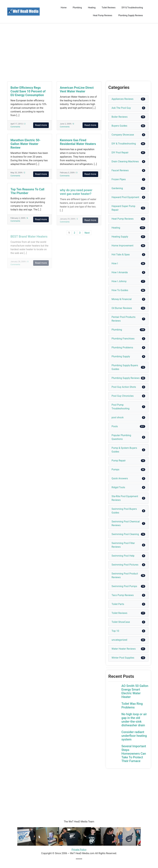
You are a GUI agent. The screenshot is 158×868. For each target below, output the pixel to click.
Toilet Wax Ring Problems (132, 706)
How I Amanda (120, 272)
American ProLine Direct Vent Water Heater (77, 89)
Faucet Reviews (120, 170)
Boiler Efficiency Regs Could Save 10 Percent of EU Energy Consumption (28, 91)
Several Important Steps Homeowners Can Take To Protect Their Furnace (134, 754)
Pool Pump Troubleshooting (121, 407)
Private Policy (79, 850)
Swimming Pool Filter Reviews (123, 545)
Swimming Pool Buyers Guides (124, 511)
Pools (115, 426)
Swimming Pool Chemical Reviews (126, 523)
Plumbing (77, 8)
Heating (92, 8)
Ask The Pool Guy (121, 108)
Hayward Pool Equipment (125, 197)
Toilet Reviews (109, 8)
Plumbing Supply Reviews (131, 15)
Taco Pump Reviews (123, 595)
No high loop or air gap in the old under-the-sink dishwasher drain (134, 720)
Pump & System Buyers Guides (124, 450)
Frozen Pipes (119, 179)
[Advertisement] (79, 52)
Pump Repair (119, 461)
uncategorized (119, 640)
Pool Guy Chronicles (123, 396)
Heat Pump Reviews (103, 15)
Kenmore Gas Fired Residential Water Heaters (78, 142)
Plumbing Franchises (123, 339)
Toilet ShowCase (121, 622)
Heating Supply (120, 237)
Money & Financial (122, 299)
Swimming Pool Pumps (124, 586)
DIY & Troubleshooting (132, 8)
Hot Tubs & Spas (121, 255)
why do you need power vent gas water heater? (76, 195)
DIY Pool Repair (120, 153)
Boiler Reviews (120, 117)
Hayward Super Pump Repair (123, 208)
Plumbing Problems (122, 348)
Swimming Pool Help (123, 556)
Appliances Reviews (122, 99)
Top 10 (115, 631)
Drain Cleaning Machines (125, 161)
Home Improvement (122, 246)
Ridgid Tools (118, 487)
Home (64, 8)
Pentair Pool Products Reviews (124, 319)
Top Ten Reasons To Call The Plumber (27, 194)
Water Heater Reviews (124, 649)
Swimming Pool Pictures (125, 565)
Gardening (117, 188)
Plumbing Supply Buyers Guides (125, 367)
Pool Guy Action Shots (124, 387)
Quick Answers (120, 478)
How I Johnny (119, 281)
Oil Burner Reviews (122, 308)
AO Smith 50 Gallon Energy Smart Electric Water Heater (135, 691)
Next (87, 233)
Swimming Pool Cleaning (125, 534)
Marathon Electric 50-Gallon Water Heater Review (26, 144)
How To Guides (120, 290)
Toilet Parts (118, 604)
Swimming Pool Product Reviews (125, 575)
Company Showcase (123, 135)
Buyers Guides (119, 126)
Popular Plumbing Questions (121, 437)
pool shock (118, 417)
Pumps (115, 469)
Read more (41, 125)
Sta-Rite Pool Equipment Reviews (125, 498)
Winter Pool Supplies (123, 658)
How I (115, 263)
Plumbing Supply (121, 356)
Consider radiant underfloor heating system (134, 736)
